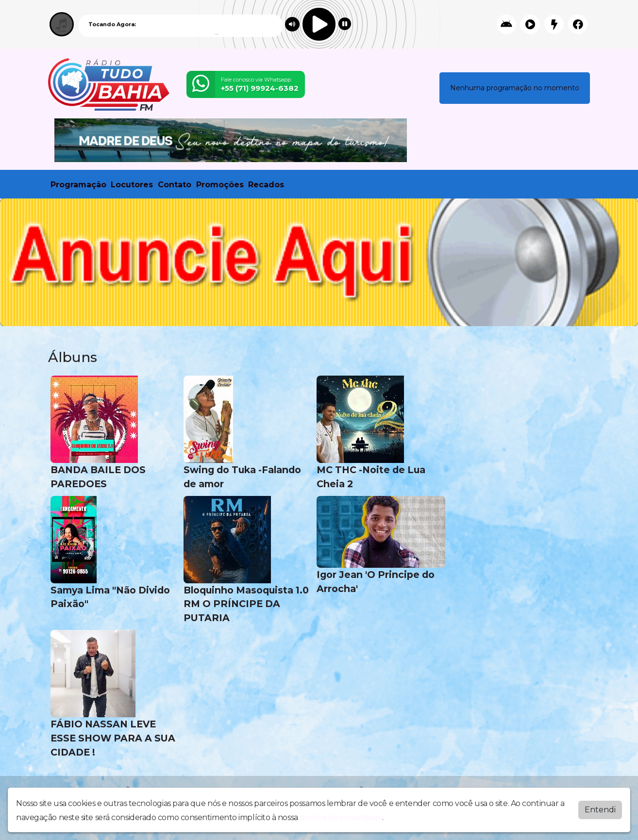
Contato (175, 185)
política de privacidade (341, 817)
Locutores (132, 185)
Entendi (600, 810)
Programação (78, 185)
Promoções (220, 185)
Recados (266, 185)
